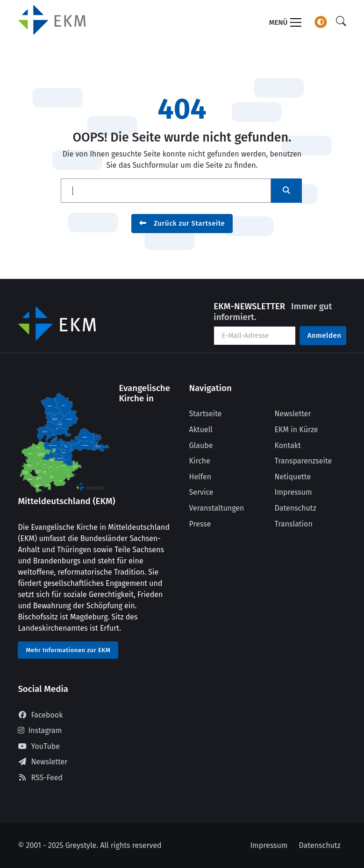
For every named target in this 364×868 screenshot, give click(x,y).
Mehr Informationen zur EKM (68, 650)
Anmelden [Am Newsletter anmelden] (325, 335)
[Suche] (341, 22)
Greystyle (81, 845)
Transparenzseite (303, 461)
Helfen (200, 477)
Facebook (40, 715)
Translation (294, 524)
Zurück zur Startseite (182, 223)
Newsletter (293, 414)
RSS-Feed (40, 778)
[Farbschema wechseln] (321, 22)
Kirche (200, 461)
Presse (200, 524)
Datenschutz (296, 508)
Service (201, 492)
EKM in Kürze (296, 430)
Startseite (206, 414)
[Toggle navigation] (285, 24)
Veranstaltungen (217, 508)
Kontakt (288, 445)
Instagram (40, 730)
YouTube (39, 746)
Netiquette (293, 477)
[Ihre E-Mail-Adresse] (254, 336)
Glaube (201, 445)
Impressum (293, 492)
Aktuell (201, 430)
